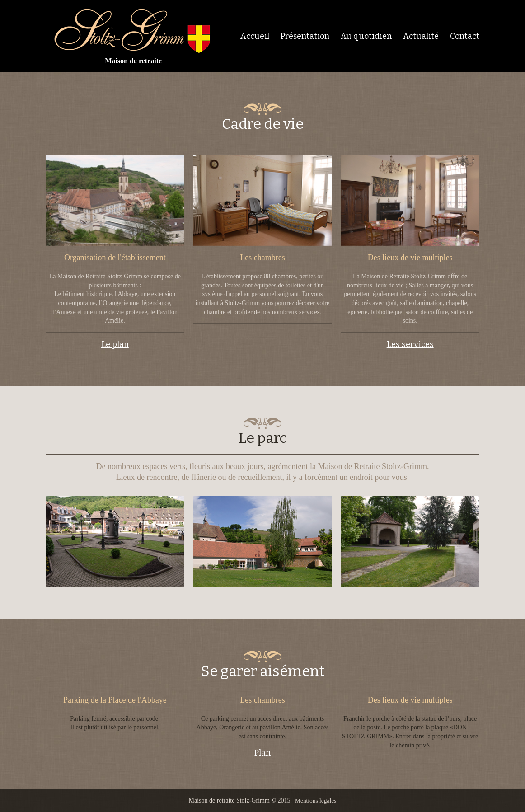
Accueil (255, 36)
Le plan (115, 344)
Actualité (421, 36)
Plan (262, 753)
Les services (410, 344)
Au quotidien (366, 36)
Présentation (305, 36)
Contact (465, 36)
